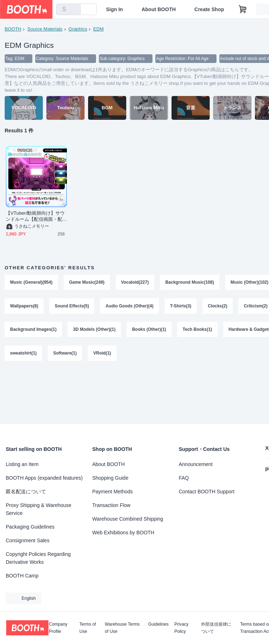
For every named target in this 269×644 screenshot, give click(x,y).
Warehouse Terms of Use (122, 628)
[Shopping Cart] (243, 9)
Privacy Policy (181, 628)
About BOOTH (159, 9)
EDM (98, 29)
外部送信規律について (216, 628)
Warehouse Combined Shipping (128, 519)
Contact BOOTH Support (207, 492)
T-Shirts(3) (181, 306)
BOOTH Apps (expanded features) (44, 478)
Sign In (115, 9)
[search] (73, 10)
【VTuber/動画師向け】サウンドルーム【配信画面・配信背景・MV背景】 (35, 217)
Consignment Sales (28, 540)
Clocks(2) (218, 306)
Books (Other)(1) (149, 330)
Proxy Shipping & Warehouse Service (38, 509)
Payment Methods (113, 492)
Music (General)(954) (31, 283)
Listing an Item (22, 464)
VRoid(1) (102, 354)
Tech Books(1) (197, 330)
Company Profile (58, 628)
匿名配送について (26, 492)
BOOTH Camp (22, 576)
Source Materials (45, 29)
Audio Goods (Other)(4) (130, 306)
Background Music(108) (190, 283)
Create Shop (209, 9)
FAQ (184, 478)
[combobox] (68, 9)
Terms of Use (88, 628)
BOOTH (13, 29)
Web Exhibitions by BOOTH (123, 533)
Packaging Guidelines (30, 527)
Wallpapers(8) (24, 306)
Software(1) (65, 354)
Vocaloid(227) (135, 283)
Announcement (196, 464)
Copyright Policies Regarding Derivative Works (38, 558)
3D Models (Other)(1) (94, 330)
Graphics (78, 29)
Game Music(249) (87, 283)
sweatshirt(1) (23, 354)
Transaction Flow (111, 505)
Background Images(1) (33, 330)
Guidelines (158, 624)
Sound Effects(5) (72, 306)
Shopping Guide (110, 478)
